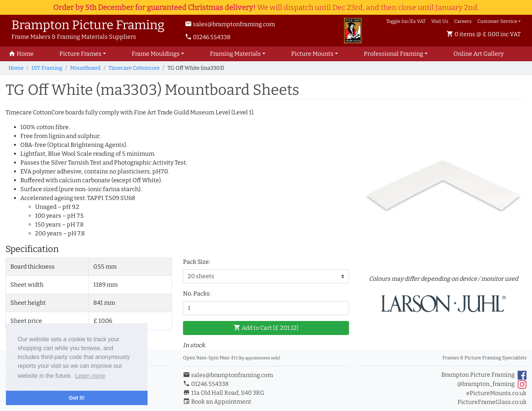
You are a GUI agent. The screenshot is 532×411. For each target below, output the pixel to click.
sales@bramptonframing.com (230, 24)
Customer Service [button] (497, 21)
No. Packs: (197, 293)
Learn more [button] (90, 376)
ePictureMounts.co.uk (496, 393)
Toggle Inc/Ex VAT (406, 21)
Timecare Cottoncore (134, 68)
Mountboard (85, 68)
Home (16, 68)
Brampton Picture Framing (484, 375)
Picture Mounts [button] (312, 54)
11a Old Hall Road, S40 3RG (224, 393)
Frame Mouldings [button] (156, 54)
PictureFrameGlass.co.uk (492, 402)
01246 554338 (208, 37)
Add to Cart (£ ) (266, 328)
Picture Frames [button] (80, 54)
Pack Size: (196, 262)
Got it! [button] (77, 398)
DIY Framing (47, 68)
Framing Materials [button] (235, 54)
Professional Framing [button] (393, 54)
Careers (463, 21)
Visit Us (440, 21)
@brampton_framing (492, 384)
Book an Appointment (217, 402)
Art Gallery (479, 54)
